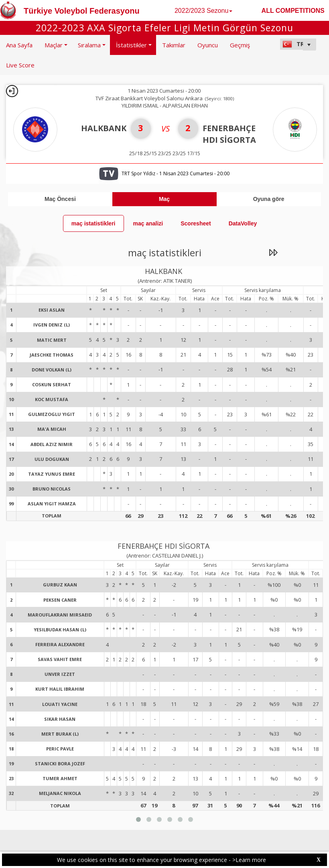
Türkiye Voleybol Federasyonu (82, 11)
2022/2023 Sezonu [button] (203, 11)
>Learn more (249, 860)
